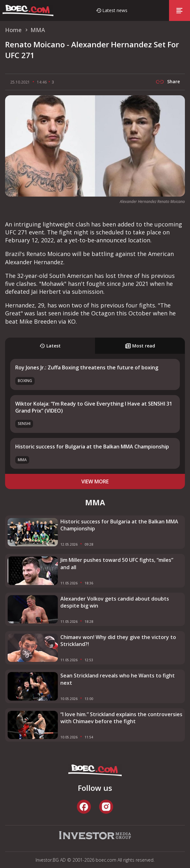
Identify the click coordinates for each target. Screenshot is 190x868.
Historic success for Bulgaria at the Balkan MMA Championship (92, 447)
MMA (22, 460)
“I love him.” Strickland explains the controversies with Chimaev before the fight (121, 718)
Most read (140, 346)
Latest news (115, 10)
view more (95, 481)
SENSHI (24, 424)
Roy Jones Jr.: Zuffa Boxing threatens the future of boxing (87, 367)
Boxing (25, 381)
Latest (50, 346)
